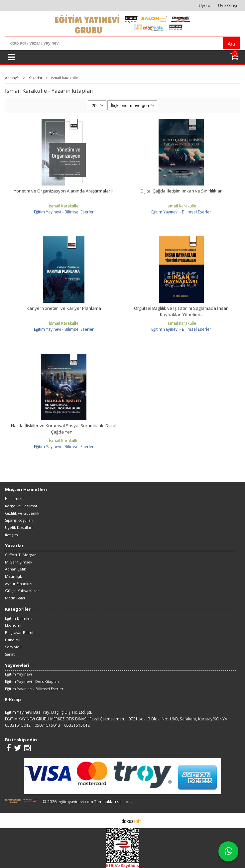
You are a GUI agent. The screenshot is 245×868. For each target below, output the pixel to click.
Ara (231, 44)
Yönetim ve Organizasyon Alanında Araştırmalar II (64, 191)
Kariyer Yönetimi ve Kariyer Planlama (64, 308)
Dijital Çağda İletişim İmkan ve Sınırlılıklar (181, 191)
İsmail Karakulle (64, 206)
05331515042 (18, 725)
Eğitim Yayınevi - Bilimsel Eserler (64, 212)
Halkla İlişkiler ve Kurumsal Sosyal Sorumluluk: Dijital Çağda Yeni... (64, 429)
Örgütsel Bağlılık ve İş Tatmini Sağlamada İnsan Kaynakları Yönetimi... (181, 311)
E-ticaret (112, 820)
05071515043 (47, 725)
